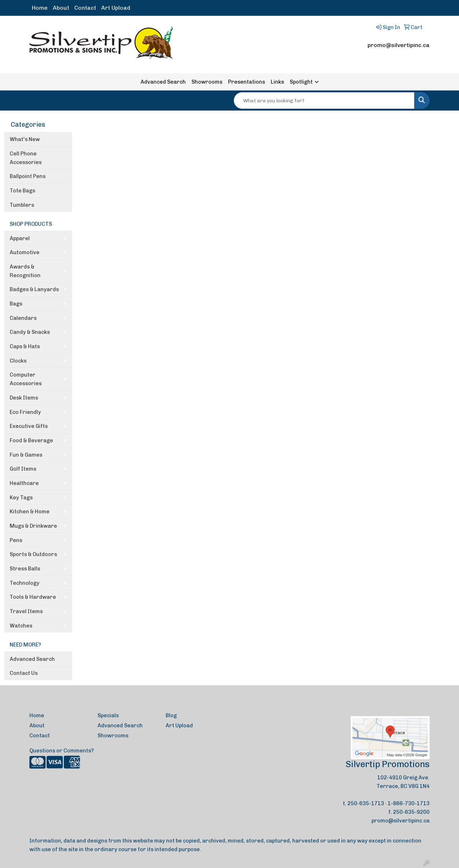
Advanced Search (163, 82)
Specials (108, 715)
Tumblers (22, 205)
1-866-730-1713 (409, 803)
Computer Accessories (26, 379)
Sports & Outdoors (33, 554)
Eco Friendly (25, 412)
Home (40, 8)
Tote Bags (22, 191)
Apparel (20, 238)
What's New (25, 139)
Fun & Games (26, 455)
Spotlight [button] (301, 82)
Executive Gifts (29, 426)
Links (277, 82)
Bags (16, 304)
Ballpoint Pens (28, 176)
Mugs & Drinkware (33, 526)
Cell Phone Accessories (26, 158)
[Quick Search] (324, 101)
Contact (85, 8)
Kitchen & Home (30, 512)
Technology (25, 583)
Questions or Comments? (61, 751)
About (61, 8)
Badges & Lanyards (34, 289)
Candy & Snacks (30, 332)
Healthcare (24, 483)
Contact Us (24, 673)
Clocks (18, 361)
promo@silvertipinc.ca (399, 45)
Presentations (247, 82)
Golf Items (23, 469)
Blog (171, 715)
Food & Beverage (31, 440)
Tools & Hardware (33, 597)
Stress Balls (25, 569)
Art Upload (116, 8)
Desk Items (24, 398)
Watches (21, 626)
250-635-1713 (366, 803)
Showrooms (207, 82)
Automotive (25, 252)
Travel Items (26, 611)
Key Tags (21, 498)
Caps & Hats (25, 346)
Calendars (23, 318)
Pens (16, 540)
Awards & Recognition (25, 271)
